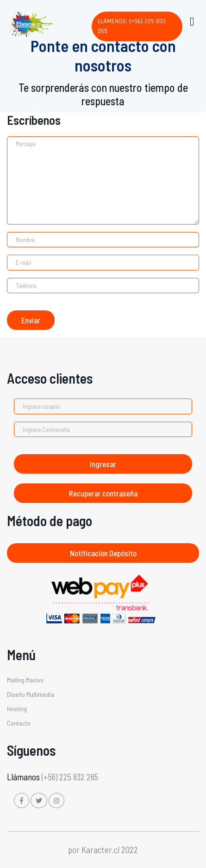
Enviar (31, 320)
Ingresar (103, 464)
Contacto (19, 723)
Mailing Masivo (25, 680)
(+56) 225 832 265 (70, 777)
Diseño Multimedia (31, 694)
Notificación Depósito (103, 553)
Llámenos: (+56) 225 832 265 (132, 26)
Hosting (17, 709)
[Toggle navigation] (191, 20)
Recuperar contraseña (103, 493)
